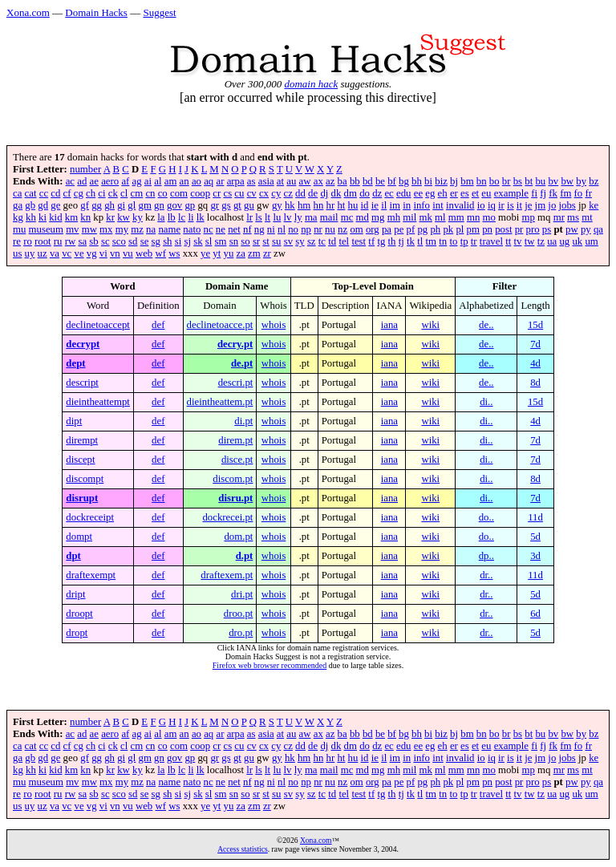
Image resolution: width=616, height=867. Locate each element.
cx (264, 193)
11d (535, 517)
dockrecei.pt (227, 517)
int (438, 205)
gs (226, 205)
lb (172, 217)
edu (403, 193)
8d (535, 383)
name (169, 229)
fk (553, 193)
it (519, 205)
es (465, 193)
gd (43, 205)
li (190, 217)
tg (381, 241)
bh (417, 181)
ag (137, 181)
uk (577, 241)
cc (44, 193)
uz (43, 253)
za (241, 253)
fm (565, 193)
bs (518, 181)
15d (535, 325)
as (251, 181)
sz (312, 241)
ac (70, 181)
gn (159, 205)
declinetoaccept (98, 325)
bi (428, 181)
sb (93, 241)
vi (103, 253)
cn (150, 193)
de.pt (242, 363)
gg (97, 205)
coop (200, 193)
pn (487, 229)
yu (229, 253)
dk (336, 193)
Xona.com (28, 12)
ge (55, 205)
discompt (85, 479)
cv (252, 193)
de (313, 193)
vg (92, 253)
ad (82, 181)
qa (598, 229)
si (178, 241)
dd (300, 193)
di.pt (243, 421)
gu (249, 205)
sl (209, 241)
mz (137, 229)
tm (432, 241)
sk (198, 241)
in (407, 205)
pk (448, 229)
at (280, 181)
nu (330, 229)
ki (43, 217)
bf (392, 181)
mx (106, 229)
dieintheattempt (98, 402)
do (365, 193)
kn (85, 217)
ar (220, 181)
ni (271, 229)
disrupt (82, 498)
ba (342, 181)
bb (355, 181)
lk (201, 217)
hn (319, 205)
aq (209, 181)
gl (132, 205)
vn (115, 253)
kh (31, 217)
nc (209, 229)
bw (567, 181)
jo (552, 205)
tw (530, 241)
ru (58, 241)
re (17, 241)
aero (110, 181)
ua (552, 241)
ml (440, 217)
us (17, 253)
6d (535, 614)
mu (19, 229)
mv (72, 229)
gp (190, 205)
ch (91, 193)
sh (167, 241)
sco (119, 241)
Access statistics (243, 849)
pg (422, 229)
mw (89, 229)
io (481, 205)
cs (227, 193)
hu (353, 205)
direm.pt (235, 440)
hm (304, 205)
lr (249, 217)
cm (137, 193)
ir (501, 205)
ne (221, 229)
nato (192, 229)
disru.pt (235, 498)
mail (329, 217)
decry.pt (235, 344)
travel (491, 241)
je (528, 205)
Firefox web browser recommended (269, 665)
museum (46, 229)
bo (494, 181)
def (158, 325)
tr (474, 241)
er (454, 193)
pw (572, 229)
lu (277, 217)
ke (594, 205)
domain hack (311, 84)
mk (426, 217)
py (586, 229)
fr (588, 193)
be (380, 181)
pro (533, 229)
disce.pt (237, 460)
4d (535, 363)
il (384, 205)
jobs (567, 205)
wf (160, 253)
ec (389, 193)
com (179, 193)
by (581, 181)
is (511, 205)
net (234, 229)
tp (464, 241)
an (184, 181)
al (158, 181)
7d (535, 344)
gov (174, 205)
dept (75, 363)
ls (259, 217)
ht (341, 205)
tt (508, 241)
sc (105, 241)
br (507, 181)
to (453, 241)
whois (274, 325)
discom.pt (233, 479)
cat (31, 193)
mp (529, 217)
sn (234, 241)
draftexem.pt (227, 575)
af (125, 181)
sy (300, 241)
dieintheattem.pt (220, 402)
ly (298, 217)
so (245, 241)
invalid (460, 205)
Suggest (159, 12)
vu (128, 253)
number (85, 169)
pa (387, 229)
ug (564, 241)
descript (82, 383)
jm (541, 205)
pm (473, 229)
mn (473, 217)
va (55, 253)
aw (305, 181)
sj (187, 241)
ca (17, 193)
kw (124, 217)
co (163, 193)
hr (331, 205)
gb (30, 205)
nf (247, 229)
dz (377, 193)
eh (443, 193)
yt (217, 253)
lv (288, 217)
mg (378, 217)
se (145, 241)
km (71, 217)
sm (221, 241)
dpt (73, 556)
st (266, 241)
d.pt (245, 556)
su (276, 241)
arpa (236, 181)
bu (540, 181)
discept (80, 460)
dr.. (486, 575)
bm (467, 181)
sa (82, 241)
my (122, 229)
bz (594, 181)
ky (138, 217)
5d (535, 537)
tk (411, 241)
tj (401, 241)
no (293, 229)
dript (75, 594)
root (43, 241)
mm (456, 217)
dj (324, 193)
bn (482, 181)
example (511, 193)
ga (18, 205)
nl (282, 229)
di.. (486, 402)
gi (121, 205)
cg (79, 193)
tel (344, 241)
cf (67, 193)
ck (113, 193)
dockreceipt (90, 517)
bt (529, 181)
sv (288, 241)
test (359, 241)
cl (124, 193)
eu (486, 193)
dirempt (82, 440)
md (363, 217)
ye (205, 253)
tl (420, 241)
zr (267, 253)
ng (259, 229)
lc (182, 217)
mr (559, 217)
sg (156, 241)
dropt (77, 633)
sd (133, 241)
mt (587, 217)
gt (237, 205)
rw (71, 241)
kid (55, 217)
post (503, 229)
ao (197, 181)
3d (535, 556)
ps (547, 229)
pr (519, 229)
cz (288, 193)
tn (443, 241)
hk (290, 205)
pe (399, 229)
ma (311, 217)
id (365, 205)
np (306, 229)
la (161, 217)
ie (375, 205)
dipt (74, 421)
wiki (430, 325)
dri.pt (242, 594)
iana (389, 325)
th (392, 241)
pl (460, 229)
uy (30, 253)
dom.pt (238, 537)
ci (101, 193)
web (144, 253)
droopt (79, 614)
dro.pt (241, 633)
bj (454, 181)
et (475, 193)
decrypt (83, 344)
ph (435, 229)
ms (573, 217)
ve (79, 253)
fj (543, 193)
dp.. (486, 556)
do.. (486, 517)
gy (277, 205)
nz (342, 229)
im (395, 205)
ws (174, 253)
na (151, 229)
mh (394, 217)
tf (371, 241)
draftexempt (91, 575)
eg (430, 193)
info (421, 205)
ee (418, 193)
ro (28, 241)
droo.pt (239, 614)
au (291, 181)
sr (256, 241)
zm (254, 253)
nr (318, 229)
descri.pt (236, 383)
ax (318, 181)
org (373, 229)
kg (18, 217)
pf (411, 229)
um (591, 241)
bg (404, 181)
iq (492, 205)
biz (441, 181)
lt (267, 217)
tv (518, 241)
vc (67, 253)
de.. (486, 325)
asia (266, 181)
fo (579, 193)
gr (215, 205)
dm (351, 193)
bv (553, 181)
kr (110, 217)
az (330, 181)
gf (85, 205)
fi (534, 193)
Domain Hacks (96, 12)
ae (94, 181)
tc (322, 241)
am (171, 181)
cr (217, 193)
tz (541, 241)
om (356, 229)
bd (368, 181)
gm (145, 205)
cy (276, 193)
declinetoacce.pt (220, 325)
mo (488, 217)
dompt (79, 537)
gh (109, 205)
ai (148, 181)
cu (239, 193)
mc (347, 217)
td (332, 241)
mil (409, 217)
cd (55, 193)
